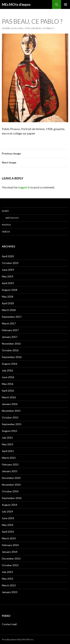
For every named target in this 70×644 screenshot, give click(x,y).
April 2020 (8, 256)
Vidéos (6, 232)
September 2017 (12, 317)
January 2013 (10, 592)
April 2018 (8, 303)
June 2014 (8, 518)
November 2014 (11, 485)
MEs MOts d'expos (16, 4)
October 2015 (10, 417)
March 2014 (9, 538)
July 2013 (7, 572)
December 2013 (11, 558)
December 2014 (11, 478)
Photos (6, 225)
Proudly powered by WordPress (18, 639)
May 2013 (8, 579)
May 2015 (8, 444)
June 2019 (8, 270)
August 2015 (10, 431)
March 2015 (9, 458)
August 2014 (10, 505)
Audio (5, 211)
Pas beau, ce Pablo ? (43, 28)
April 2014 (8, 532)
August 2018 (10, 290)
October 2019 (10, 263)
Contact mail (9, 624)
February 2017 (10, 330)
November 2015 (11, 411)
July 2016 (7, 370)
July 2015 (7, 438)
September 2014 (12, 498)
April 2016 (8, 391)
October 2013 (10, 565)
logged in (24, 187)
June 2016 (8, 377)
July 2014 (7, 511)
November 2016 (11, 344)
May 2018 (8, 297)
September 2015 (12, 424)
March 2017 (9, 323)
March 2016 (9, 397)
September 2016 (12, 357)
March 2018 (9, 310)
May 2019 (8, 276)
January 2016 (10, 404)
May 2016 (8, 384)
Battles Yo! (12, 218)
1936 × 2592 (24, 28)
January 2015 (10, 471)
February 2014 (10, 545)
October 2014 (10, 491)
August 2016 (10, 364)
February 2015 (10, 464)
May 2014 (8, 525)
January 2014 (10, 552)
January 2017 (10, 337)
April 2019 (8, 283)
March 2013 (9, 585)
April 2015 (8, 451)
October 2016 (10, 350)
